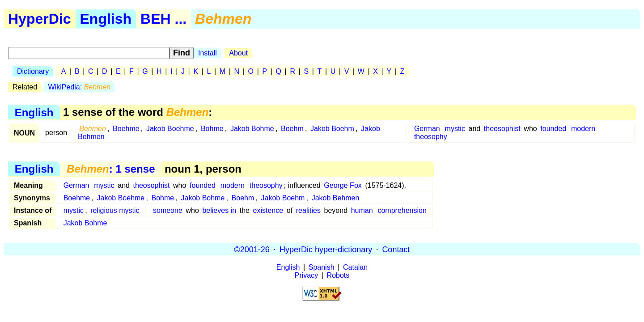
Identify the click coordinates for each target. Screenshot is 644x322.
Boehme (126, 129)
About (238, 53)
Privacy (306, 275)
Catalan (355, 267)
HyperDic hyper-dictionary (326, 249)
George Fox (343, 185)
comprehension (402, 210)
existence (268, 210)
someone (168, 210)
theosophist (502, 129)
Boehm (292, 129)
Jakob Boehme (170, 129)
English (106, 19)
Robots (338, 275)
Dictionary (33, 71)
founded (553, 129)
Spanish (322, 267)
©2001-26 (252, 249)
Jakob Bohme (252, 129)
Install (208, 53)
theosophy (431, 137)
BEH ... (163, 19)
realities (308, 210)
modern (583, 129)
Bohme (212, 129)
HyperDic (40, 19)
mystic (455, 129)
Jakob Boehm (332, 129)
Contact (396, 249)
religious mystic (115, 210)
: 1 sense (111, 169)
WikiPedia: (80, 87)
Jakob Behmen (336, 198)
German (427, 129)
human (362, 210)
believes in (219, 210)
